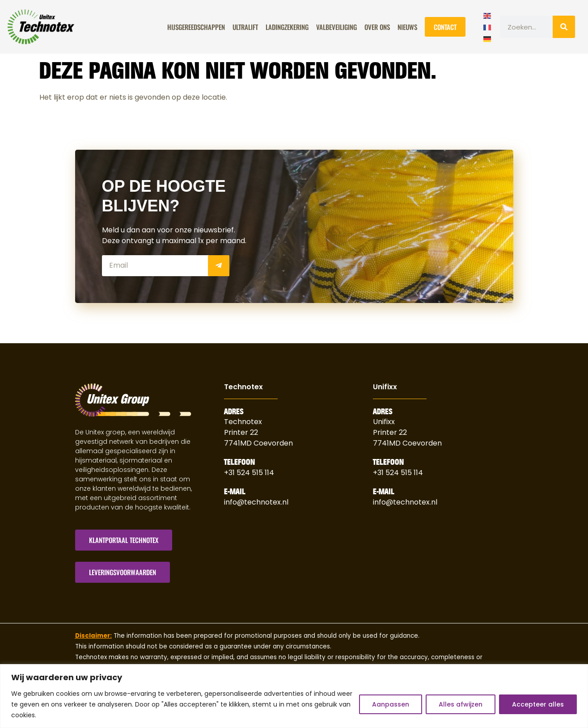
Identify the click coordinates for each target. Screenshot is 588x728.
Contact (445, 27)
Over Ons (377, 27)
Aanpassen (391, 704)
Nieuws (407, 27)
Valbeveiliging (336, 27)
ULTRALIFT (245, 27)
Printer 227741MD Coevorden (407, 438)
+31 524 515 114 (249, 473)
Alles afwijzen (461, 704)
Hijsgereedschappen (196, 27)
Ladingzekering (287, 27)
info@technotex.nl (256, 502)
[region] (294, 696)
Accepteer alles (538, 704)
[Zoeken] (564, 27)
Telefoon (239, 462)
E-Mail (235, 492)
